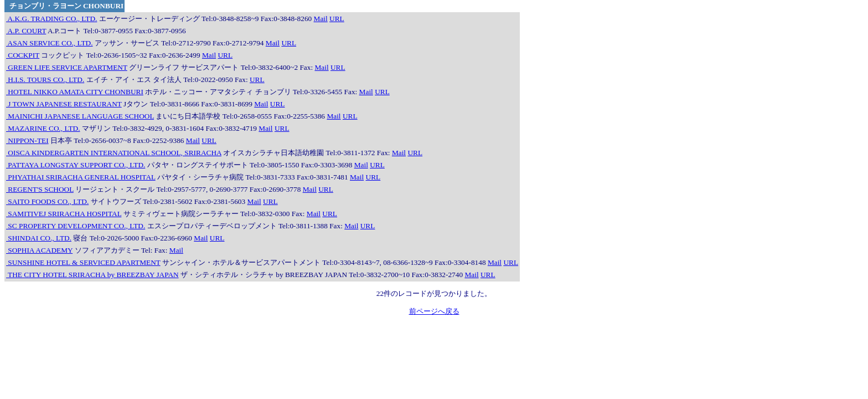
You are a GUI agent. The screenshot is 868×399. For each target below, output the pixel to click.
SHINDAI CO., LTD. (39, 238)
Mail (321, 19)
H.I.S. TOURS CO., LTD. (45, 80)
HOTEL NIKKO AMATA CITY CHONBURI (75, 92)
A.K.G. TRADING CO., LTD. (51, 19)
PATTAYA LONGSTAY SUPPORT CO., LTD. (76, 165)
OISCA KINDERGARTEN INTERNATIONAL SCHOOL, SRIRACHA (114, 153)
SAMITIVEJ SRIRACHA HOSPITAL (64, 214)
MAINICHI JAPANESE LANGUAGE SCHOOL (80, 116)
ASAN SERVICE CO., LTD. (50, 43)
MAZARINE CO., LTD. (43, 128)
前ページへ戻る (434, 311)
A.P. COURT (26, 31)
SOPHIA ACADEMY (39, 250)
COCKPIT (23, 55)
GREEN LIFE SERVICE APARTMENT (67, 67)
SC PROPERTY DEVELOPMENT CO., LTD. (76, 226)
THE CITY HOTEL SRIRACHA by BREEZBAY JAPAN (92, 275)
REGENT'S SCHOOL (40, 189)
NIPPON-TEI (27, 140)
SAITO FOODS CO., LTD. (47, 201)
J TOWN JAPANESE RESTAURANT (64, 104)
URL (337, 19)
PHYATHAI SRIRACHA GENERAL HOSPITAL (81, 177)
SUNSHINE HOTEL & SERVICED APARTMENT (83, 262)
